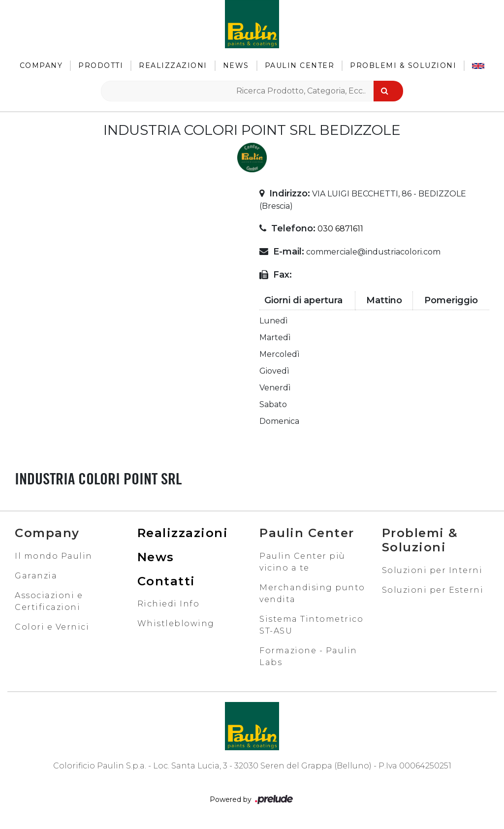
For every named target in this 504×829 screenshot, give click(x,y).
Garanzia (36, 576)
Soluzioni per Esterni (433, 590)
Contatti (166, 581)
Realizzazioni (173, 65)
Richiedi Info (169, 604)
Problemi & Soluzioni (403, 65)
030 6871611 (340, 229)
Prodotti (101, 65)
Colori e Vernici (52, 627)
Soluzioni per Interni (432, 570)
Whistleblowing (176, 623)
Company (41, 65)
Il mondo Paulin (54, 556)
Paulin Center (300, 65)
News (236, 65)
